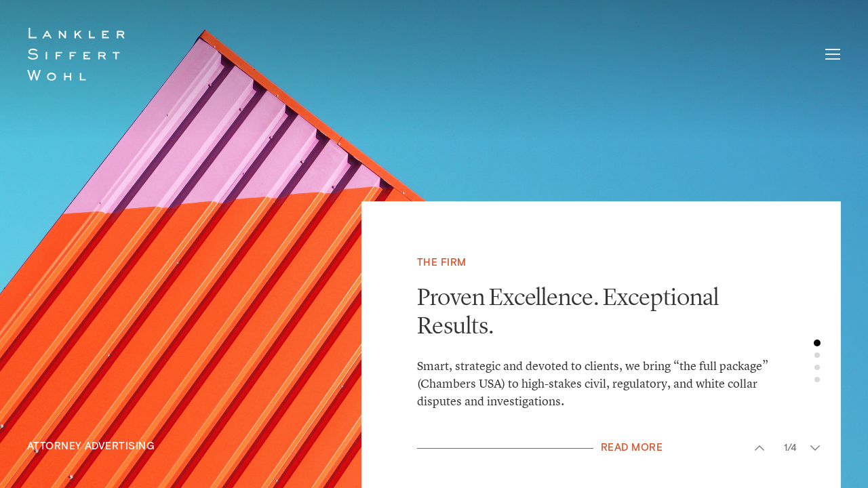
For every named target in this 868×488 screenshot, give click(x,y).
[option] (434, 244)
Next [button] (815, 448)
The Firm (442, 263)
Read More (632, 448)
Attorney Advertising (91, 446)
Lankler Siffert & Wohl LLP (76, 54)
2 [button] (817, 355)
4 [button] (817, 380)
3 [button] (817, 367)
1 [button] (817, 343)
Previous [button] (759, 448)
